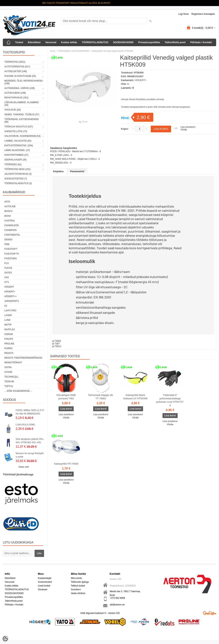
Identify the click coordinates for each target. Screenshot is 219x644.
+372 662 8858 (117, 598)
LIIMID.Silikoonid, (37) (17, 150)
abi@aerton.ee (117, 605)
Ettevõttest (34, 42)
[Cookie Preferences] (5, 639)
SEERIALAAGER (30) (15, 160)
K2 (6, 306)
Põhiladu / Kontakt (201, 42)
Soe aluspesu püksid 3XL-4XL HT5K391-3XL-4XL (30, 441)
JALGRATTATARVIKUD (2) (18, 174)
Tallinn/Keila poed (175, 42)
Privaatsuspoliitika (149, 42)
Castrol (10, 221)
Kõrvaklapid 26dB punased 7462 (66, 397)
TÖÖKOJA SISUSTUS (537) (19, 127)
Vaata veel (24, 467)
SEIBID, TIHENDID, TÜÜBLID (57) (22, 114)
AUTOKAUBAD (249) (15, 93)
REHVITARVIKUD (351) (16, 98)
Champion (10, 230)
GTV (7, 282)
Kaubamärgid (44, 578)
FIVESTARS (11, 259)
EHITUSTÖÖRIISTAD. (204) (19, 146)
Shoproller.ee (210, 613)
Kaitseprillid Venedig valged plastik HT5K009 (112, 51)
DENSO (8, 240)
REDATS (9, 353)
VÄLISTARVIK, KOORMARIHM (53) (22, 136)
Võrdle (184, 130)
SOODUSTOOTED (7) (16, 179)
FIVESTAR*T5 (12, 254)
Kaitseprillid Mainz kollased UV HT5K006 (135, 397)
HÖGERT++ (10, 296)
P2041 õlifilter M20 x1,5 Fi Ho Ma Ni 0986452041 (30, 412)
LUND (7, 320)
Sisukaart (43, 589)
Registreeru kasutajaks (203, 14)
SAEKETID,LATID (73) (16, 131)
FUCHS (8, 268)
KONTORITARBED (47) (16, 155)
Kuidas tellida (69, 42)
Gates (8, 273)
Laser (8, 315)
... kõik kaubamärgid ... (18, 391)
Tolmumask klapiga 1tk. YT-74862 (101, 397)
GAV (7, 277)
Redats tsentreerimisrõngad (23, 358)
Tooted (19, 42)
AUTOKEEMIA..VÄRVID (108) (20, 88)
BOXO (8, 216)
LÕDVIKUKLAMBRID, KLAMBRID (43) (22, 104)
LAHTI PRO (10, 311)
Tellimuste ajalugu (80, 582)
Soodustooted (45, 582)
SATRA (8, 367)
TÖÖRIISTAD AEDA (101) (17, 169)
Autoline (10, 206)
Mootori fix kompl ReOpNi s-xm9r (30, 455)
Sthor (8, 372)
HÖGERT (9, 287)
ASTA (7, 202)
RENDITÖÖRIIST (13, 363)
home (53, 51)
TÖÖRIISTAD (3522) (15, 62)
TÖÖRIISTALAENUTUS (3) (18, 183)
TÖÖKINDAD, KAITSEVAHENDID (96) (22, 121)
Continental (12, 235)
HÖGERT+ (10, 292)
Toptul (9, 386)
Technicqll (12, 377)
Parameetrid (77, 171)
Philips (9, 339)
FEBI (7, 244)
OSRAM (9, 334)
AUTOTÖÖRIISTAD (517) (17, 67)
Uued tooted (44, 586)
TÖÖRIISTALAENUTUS (95, 42)
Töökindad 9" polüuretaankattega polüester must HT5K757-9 (170, 400)
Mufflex (10, 329)
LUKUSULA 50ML (26, 425)
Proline (9, 344)
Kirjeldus (58, 171)
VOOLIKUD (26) (13, 110)
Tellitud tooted (78, 586)
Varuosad (51, 42)
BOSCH (8, 211)
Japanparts (12, 301)
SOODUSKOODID (123, 42)
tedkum (9, 382)
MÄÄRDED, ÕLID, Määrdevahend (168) (23, 82)
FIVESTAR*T (11, 249)
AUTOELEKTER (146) (16, 71)
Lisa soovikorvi (188, 127)
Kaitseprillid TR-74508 (66, 464)
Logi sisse (184, 14)
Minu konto (76, 578)
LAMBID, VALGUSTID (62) (18, 141)
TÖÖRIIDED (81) (13, 164)
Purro (8, 348)
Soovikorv (76, 589)
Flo (7, 263)
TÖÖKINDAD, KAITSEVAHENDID (74, 51)
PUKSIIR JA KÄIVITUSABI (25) (20, 76)
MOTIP (8, 325)
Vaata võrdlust (78, 593)
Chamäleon (12, 225)
